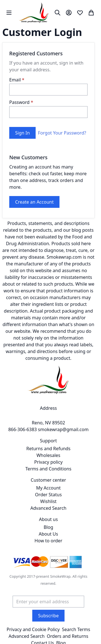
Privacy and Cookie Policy (33, 629)
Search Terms (76, 629)
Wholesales (48, 455)
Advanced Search (48, 508)
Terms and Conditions (49, 469)
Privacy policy (48, 462)
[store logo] (34, 12)
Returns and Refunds (49, 449)
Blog (48, 527)
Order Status (48, 495)
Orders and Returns (68, 636)
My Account (49, 488)
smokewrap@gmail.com (63, 429)
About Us (48, 534)
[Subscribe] (48, 616)
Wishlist (48, 501)
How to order (48, 541)
